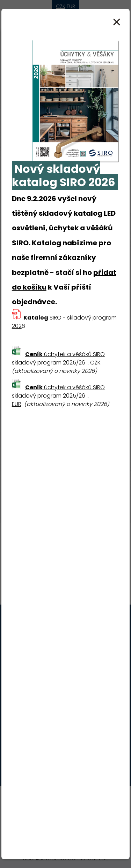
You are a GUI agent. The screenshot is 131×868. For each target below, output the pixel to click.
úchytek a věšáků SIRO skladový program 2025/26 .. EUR (58, 396)
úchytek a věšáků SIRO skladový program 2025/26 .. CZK (58, 358)
